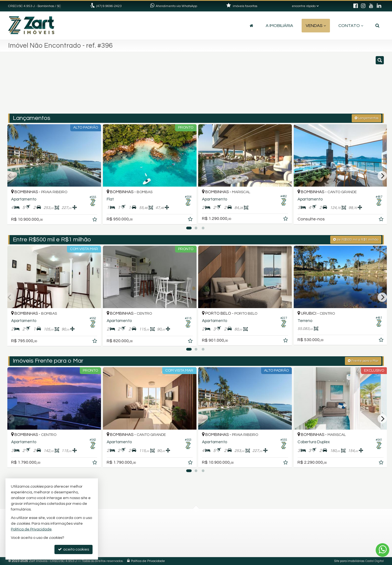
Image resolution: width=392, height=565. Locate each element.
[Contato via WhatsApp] (382, 550)
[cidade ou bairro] (257, 85)
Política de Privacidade (148, 561)
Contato (351, 26)
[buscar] (307, 85)
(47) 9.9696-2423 (109, 6)
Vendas (316, 26)
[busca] (377, 26)
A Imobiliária (279, 26)
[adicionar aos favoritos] (93, 218)
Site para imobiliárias (349, 561)
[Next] (382, 175)
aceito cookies (73, 549)
